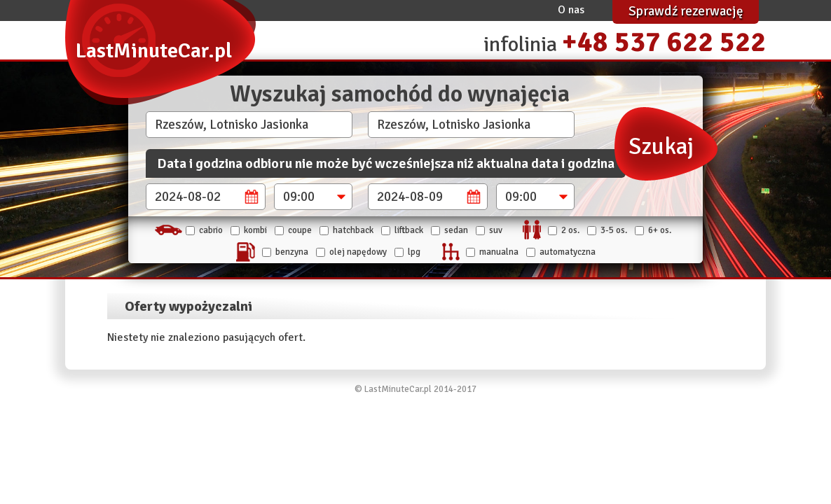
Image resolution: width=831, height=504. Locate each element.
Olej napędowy (358, 252)
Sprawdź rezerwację (686, 11)
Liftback (409, 230)
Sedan (456, 230)
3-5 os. (614, 230)
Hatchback (353, 230)
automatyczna (568, 252)
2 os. (570, 230)
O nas (571, 10)
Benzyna (292, 252)
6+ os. (660, 230)
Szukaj (661, 147)
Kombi (255, 230)
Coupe (300, 230)
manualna (499, 252)
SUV (496, 230)
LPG (414, 252)
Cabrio (211, 230)
